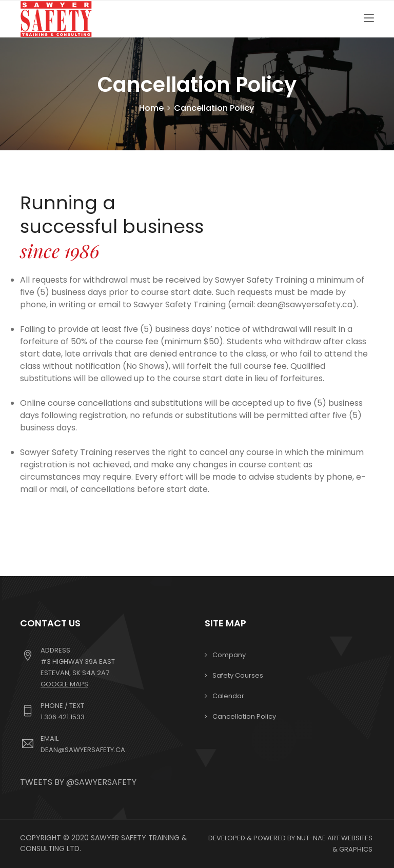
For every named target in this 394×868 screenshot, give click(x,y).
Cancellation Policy (244, 716)
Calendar (228, 696)
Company (229, 655)
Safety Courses (238, 675)
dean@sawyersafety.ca (83, 750)
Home (151, 108)
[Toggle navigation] (369, 18)
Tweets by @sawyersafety (78, 782)
